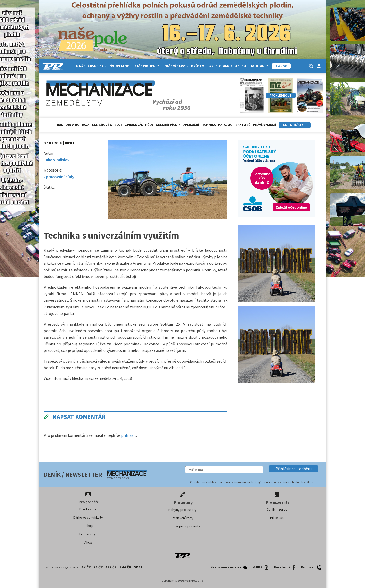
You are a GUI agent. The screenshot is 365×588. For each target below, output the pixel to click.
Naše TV (199, 66)
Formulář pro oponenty (182, 526)
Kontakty (259, 66)
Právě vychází (265, 125)
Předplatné (120, 66)
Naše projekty (148, 66)
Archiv (215, 66)
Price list (277, 518)
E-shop (88, 526)
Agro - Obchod (236, 66)
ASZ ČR (111, 567)
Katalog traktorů (234, 125)
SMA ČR (125, 567)
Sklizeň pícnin (168, 125)
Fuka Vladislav (57, 160)
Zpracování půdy (139, 125)
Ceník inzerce (277, 509)
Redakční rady (182, 518)
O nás (81, 66)
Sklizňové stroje (107, 125)
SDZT (138, 567)
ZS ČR (98, 567)
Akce (88, 542)
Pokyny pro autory (182, 510)
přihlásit (129, 435)
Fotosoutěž (88, 534)
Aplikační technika (199, 125)
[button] (294, 469)
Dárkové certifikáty (88, 517)
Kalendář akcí (295, 125)
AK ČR (86, 567)
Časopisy (97, 66)
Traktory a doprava (72, 125)
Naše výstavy (177, 66)
